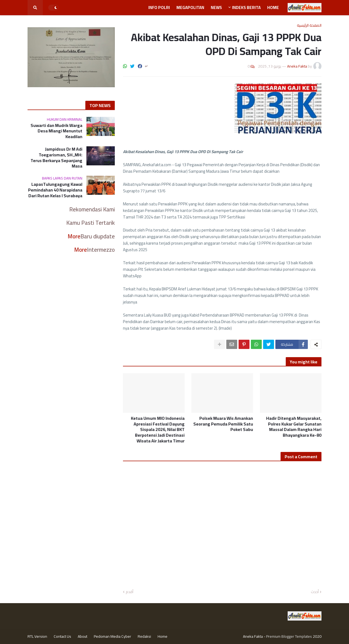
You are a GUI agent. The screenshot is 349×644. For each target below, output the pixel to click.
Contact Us (62, 636)
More (74, 236)
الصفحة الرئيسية (309, 25)
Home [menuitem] (273, 7)
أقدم (130, 592)
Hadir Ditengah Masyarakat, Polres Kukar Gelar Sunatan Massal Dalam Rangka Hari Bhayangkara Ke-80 (294, 427)
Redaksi (144, 636)
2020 (317, 636)
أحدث (315, 592)
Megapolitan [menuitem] (190, 7)
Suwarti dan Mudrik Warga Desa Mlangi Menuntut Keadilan (56, 131)
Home (163, 636)
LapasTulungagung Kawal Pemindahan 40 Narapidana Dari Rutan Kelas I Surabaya (55, 190)
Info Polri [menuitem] (159, 7)
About (82, 636)
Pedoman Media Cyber (112, 636)
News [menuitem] (216, 7)
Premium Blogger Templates (289, 636)
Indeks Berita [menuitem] (246, 7)
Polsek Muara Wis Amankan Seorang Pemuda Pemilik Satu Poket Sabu (223, 424)
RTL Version (37, 636)
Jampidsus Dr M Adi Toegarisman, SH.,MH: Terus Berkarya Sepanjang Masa (56, 158)
